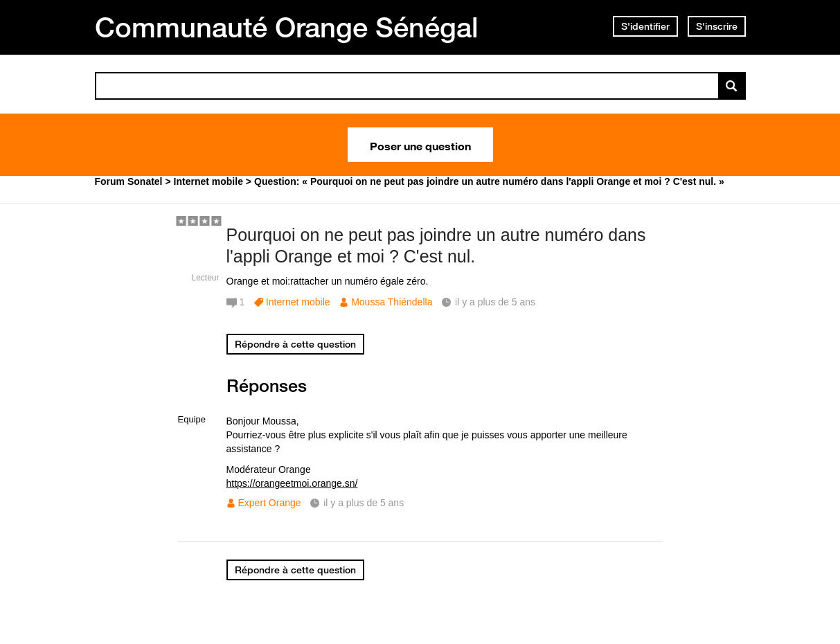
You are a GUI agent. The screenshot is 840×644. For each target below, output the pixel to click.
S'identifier (645, 26)
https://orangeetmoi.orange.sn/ (292, 483)
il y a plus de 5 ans (364, 503)
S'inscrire (717, 26)
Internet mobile (298, 302)
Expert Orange (270, 503)
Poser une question (420, 145)
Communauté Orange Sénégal (287, 27)
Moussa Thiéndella (392, 302)
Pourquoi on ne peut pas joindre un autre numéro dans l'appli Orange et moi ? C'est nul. (436, 245)
